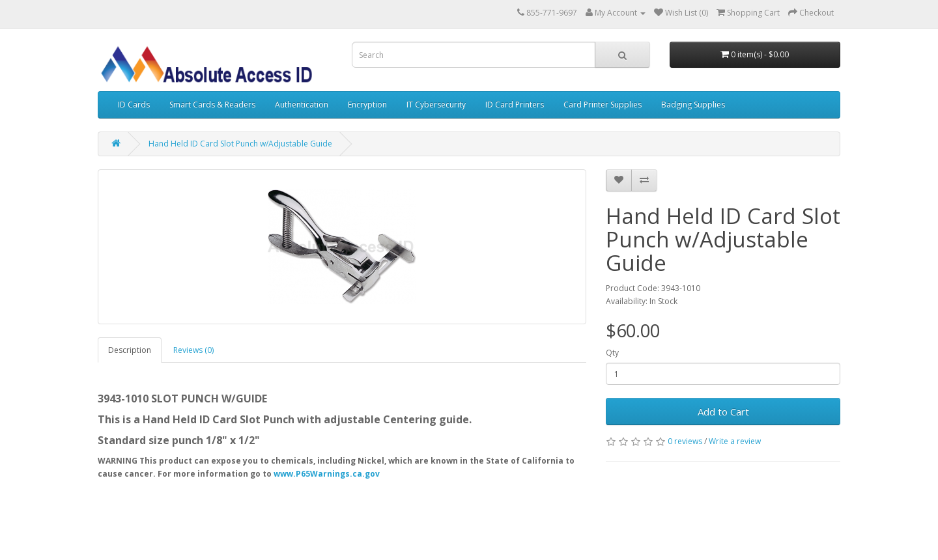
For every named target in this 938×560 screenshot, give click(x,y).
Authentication (302, 105)
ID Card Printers (515, 105)
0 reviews (685, 441)
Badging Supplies (693, 105)
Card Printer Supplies (603, 105)
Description (130, 350)
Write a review (735, 441)
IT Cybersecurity (436, 105)
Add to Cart (723, 412)
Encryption (367, 105)
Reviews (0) (193, 350)
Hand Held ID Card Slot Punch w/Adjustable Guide (240, 144)
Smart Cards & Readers (212, 105)
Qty (612, 353)
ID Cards (134, 105)
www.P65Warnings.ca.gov (327, 474)
